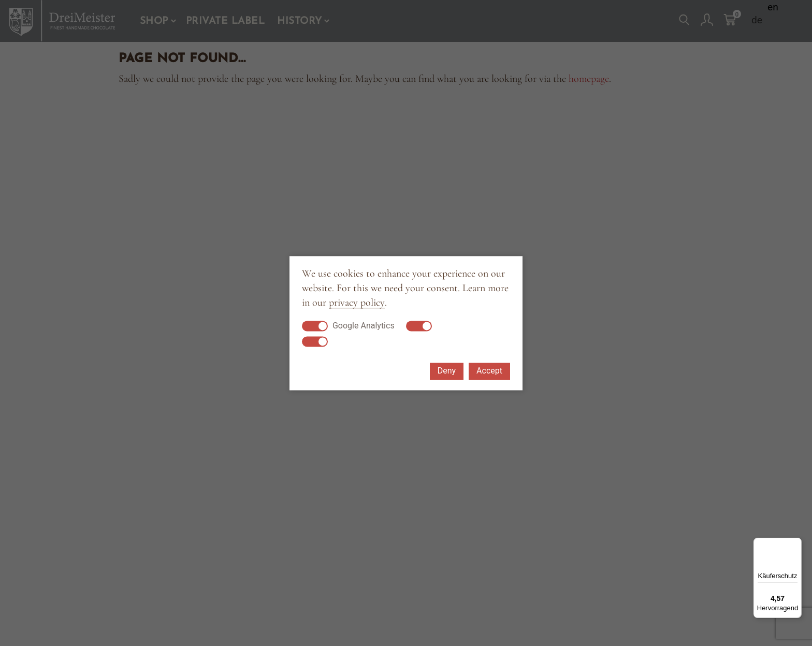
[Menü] (795, 544)
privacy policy (357, 303)
